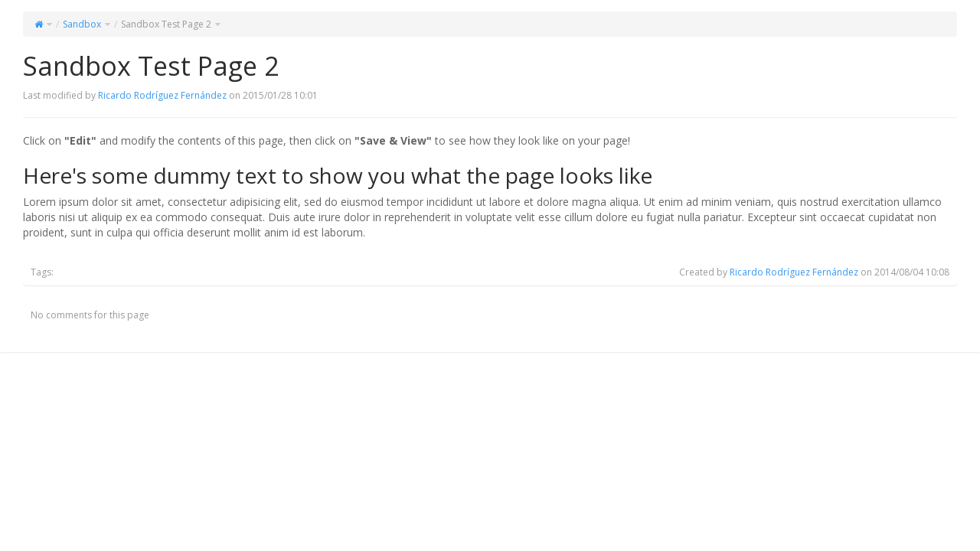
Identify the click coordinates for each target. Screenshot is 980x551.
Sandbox (82, 24)
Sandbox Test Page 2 (166, 24)
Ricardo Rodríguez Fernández (162, 95)
